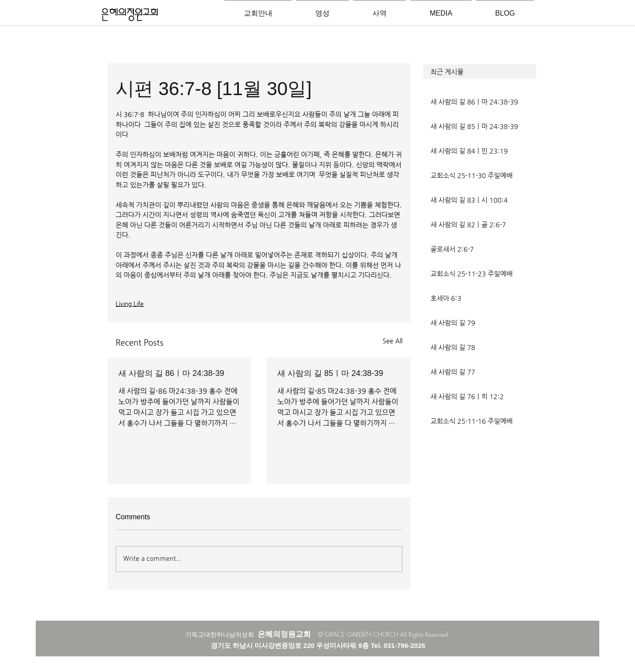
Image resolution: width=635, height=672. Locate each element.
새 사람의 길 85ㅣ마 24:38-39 (330, 373)
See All (393, 341)
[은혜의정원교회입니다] (130, 15)
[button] (480, 71)
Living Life (130, 304)
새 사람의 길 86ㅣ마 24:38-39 (171, 373)
